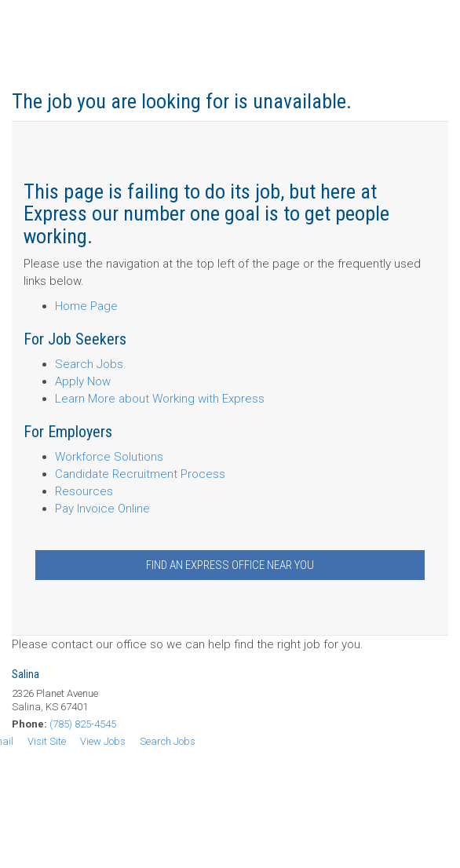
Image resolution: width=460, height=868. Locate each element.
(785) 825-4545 (83, 724)
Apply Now (83, 381)
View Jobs (103, 741)
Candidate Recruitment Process (140, 474)
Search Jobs (89, 364)
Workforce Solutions (109, 457)
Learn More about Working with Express (160, 399)
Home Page (86, 306)
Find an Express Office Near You (230, 565)
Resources (84, 491)
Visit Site (47, 741)
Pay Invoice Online (102, 509)
